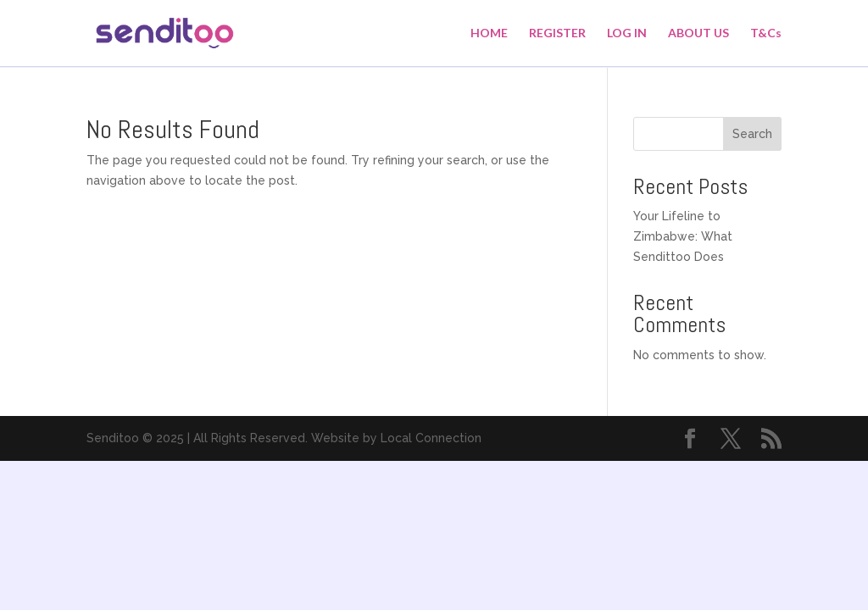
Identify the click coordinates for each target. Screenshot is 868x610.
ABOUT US (698, 33)
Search (752, 134)
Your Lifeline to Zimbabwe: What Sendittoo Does (683, 236)
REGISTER (557, 33)
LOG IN (627, 33)
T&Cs (766, 33)
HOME (489, 33)
